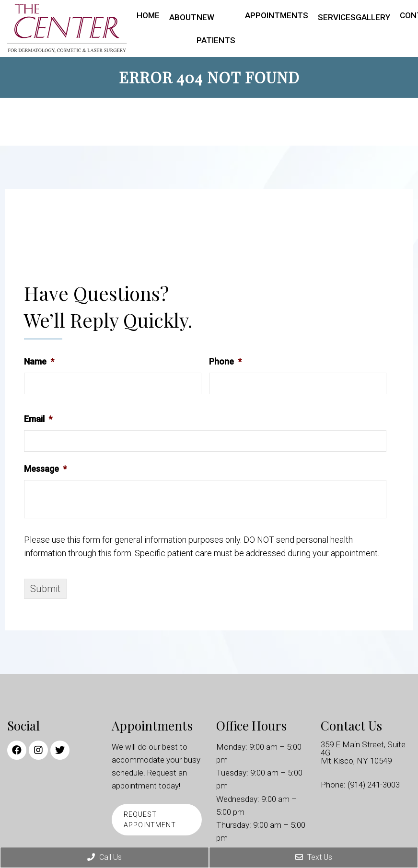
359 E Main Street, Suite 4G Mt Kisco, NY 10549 (363, 753)
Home (148, 15)
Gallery (373, 17)
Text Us (314, 857)
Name (39, 361)
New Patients (216, 29)
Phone (225, 361)
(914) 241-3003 (374, 785)
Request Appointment (150, 820)
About (183, 17)
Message (45, 469)
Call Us (104, 857)
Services (337, 17)
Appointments (277, 15)
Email (38, 419)
